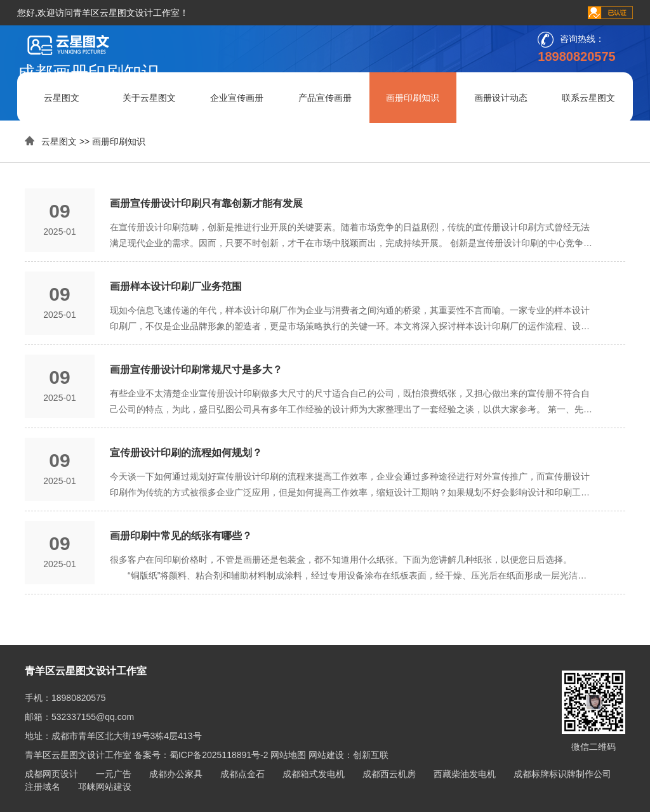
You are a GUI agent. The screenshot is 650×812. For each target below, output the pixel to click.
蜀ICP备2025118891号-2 (219, 755)
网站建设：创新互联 (348, 755)
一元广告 (114, 774)
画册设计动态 (501, 98)
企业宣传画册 (237, 98)
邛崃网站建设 (105, 787)
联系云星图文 (588, 98)
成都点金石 (242, 774)
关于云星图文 (149, 98)
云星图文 (62, 98)
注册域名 (43, 787)
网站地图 (288, 755)
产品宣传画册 (325, 98)
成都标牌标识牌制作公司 (562, 774)
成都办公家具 (176, 774)
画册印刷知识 (413, 98)
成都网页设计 (51, 774)
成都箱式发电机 (314, 774)
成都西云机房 (389, 774)
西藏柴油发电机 (465, 774)
